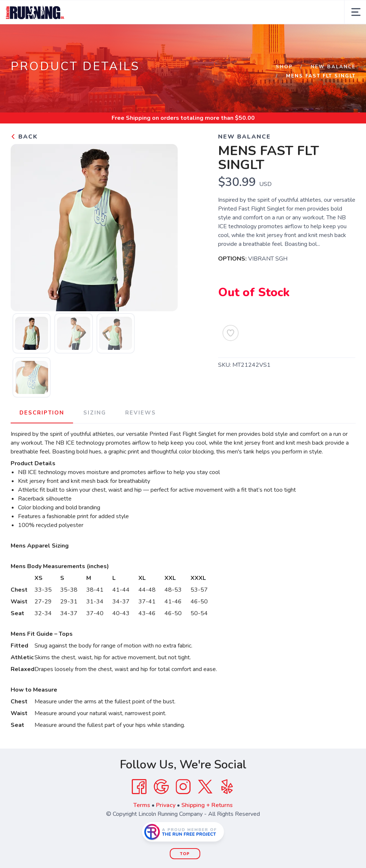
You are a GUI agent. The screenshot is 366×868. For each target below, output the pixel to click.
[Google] (161, 787)
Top (185, 854)
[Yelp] (227, 787)
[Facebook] (139, 787)
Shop (284, 67)
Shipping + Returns (207, 805)
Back (24, 137)
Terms (142, 805)
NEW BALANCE (333, 67)
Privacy (166, 805)
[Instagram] (183, 787)
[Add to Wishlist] (231, 333)
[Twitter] (205, 787)
